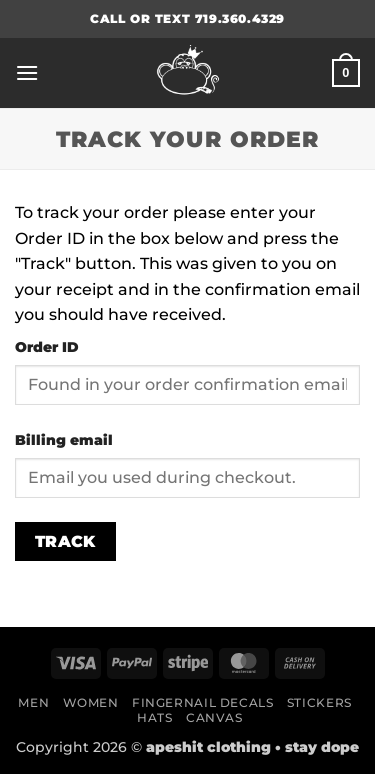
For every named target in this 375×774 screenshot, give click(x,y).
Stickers (319, 702)
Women (91, 702)
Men (33, 702)
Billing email (64, 440)
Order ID (47, 347)
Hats (154, 717)
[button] (27, 72)
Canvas (214, 717)
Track (65, 541)
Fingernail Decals (202, 702)
